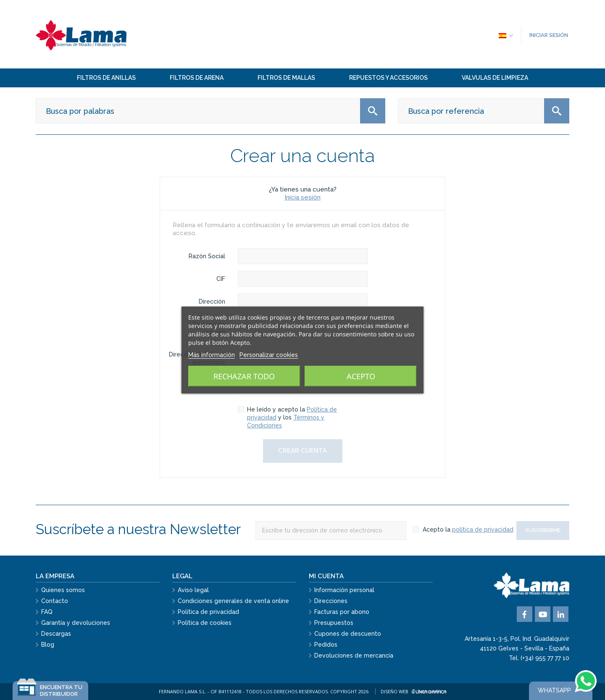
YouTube (543, 614)
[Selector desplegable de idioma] (505, 35)
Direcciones (331, 601)
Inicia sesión (302, 197)
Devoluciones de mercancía (354, 655)
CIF (221, 279)
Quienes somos (63, 590)
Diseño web (413, 691)
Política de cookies (205, 623)
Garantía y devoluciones (76, 623)
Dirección (212, 301)
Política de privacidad (208, 612)
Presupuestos (334, 623)
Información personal (344, 590)
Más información (212, 355)
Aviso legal (193, 590)
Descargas (56, 634)
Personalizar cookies (269, 355)
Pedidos (326, 645)
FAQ (47, 612)
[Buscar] (210, 111)
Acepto (361, 376)
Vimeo (561, 614)
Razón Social (207, 256)
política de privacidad (483, 530)
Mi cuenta (326, 576)
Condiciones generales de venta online (233, 601)
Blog (48, 645)
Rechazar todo (244, 376)
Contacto (55, 601)
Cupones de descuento (348, 634)
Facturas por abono (342, 612)
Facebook (525, 614)
